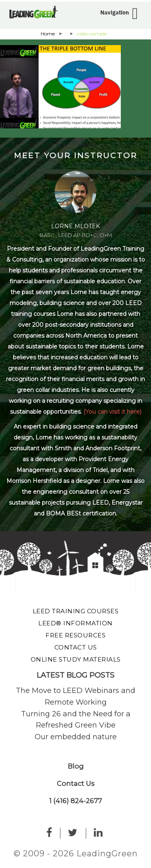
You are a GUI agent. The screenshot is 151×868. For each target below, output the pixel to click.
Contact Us (76, 647)
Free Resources (75, 635)
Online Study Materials (76, 659)
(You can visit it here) (112, 412)
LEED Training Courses (76, 611)
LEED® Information (75, 623)
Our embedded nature (76, 737)
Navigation (115, 12)
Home (48, 34)
